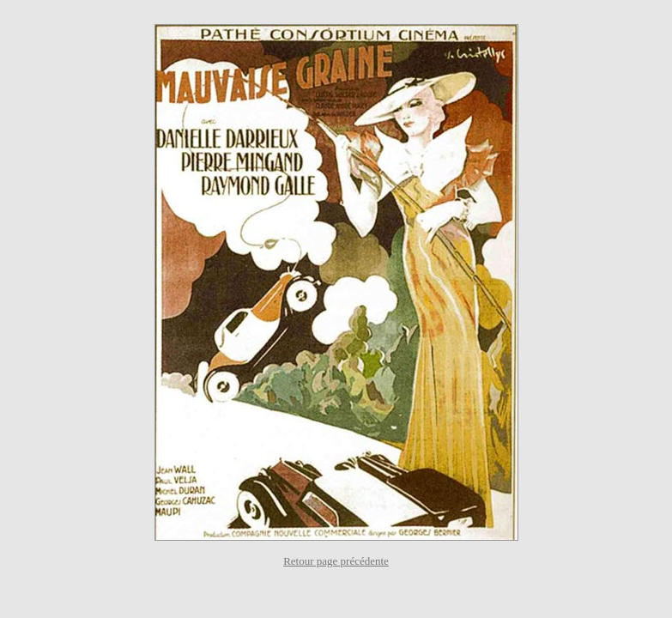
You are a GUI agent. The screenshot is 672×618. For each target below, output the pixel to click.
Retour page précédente (336, 561)
